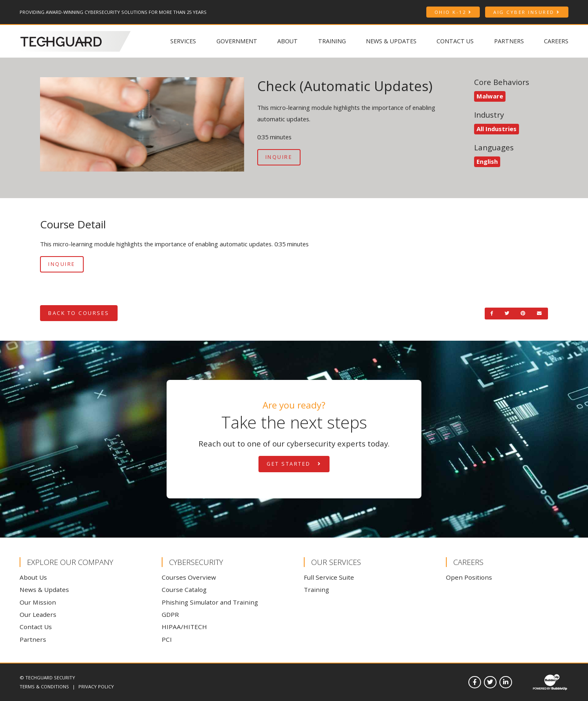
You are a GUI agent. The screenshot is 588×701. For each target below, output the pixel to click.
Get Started (294, 464)
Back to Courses (79, 313)
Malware (490, 96)
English (487, 161)
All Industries (497, 129)
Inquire (279, 157)
